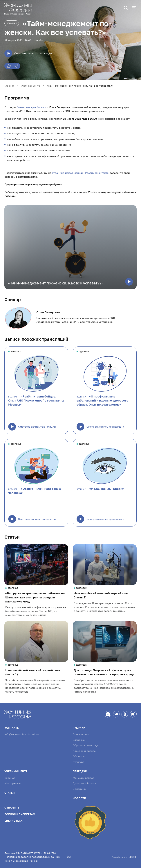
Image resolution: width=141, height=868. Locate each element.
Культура (78, 762)
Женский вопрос (83, 778)
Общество (79, 756)
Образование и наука (86, 745)
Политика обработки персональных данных (32, 857)
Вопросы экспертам (20, 814)
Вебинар (12, 23)
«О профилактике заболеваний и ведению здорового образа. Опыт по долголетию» (102, 400)
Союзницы (79, 789)
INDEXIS (132, 857)
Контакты (12, 728)
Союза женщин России (31, 107)
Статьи (10, 793)
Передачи (80, 771)
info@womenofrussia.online (21, 734)
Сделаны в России (84, 783)
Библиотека (13, 821)
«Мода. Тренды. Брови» (107, 489)
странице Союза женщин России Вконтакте (80, 173)
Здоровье (79, 740)
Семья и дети (81, 734)
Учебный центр (16, 771)
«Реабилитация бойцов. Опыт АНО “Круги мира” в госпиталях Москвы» (36, 400)
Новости (79, 798)
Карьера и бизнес (84, 751)
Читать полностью (17, 692)
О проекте (12, 808)
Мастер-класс (13, 783)
